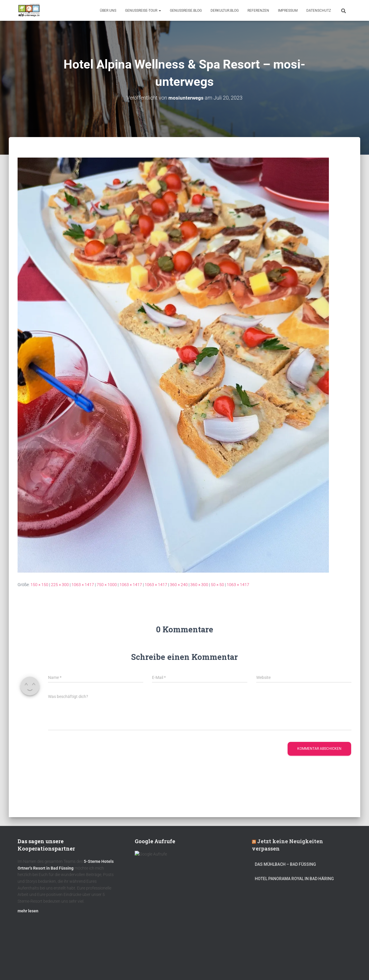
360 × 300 (199, 585)
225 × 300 (60, 585)
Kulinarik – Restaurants (45, 966)
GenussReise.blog (186, 11)
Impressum (288, 11)
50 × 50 (217, 585)
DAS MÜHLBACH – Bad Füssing (285, 867)
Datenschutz (319, 11)
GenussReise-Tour (143, 11)
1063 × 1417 (83, 585)
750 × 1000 (107, 585)
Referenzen (258, 11)
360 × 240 (179, 585)
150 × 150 (39, 585)
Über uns (108, 11)
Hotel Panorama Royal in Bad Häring (294, 881)
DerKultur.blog (225, 11)
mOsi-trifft (127, 966)
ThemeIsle (342, 967)
